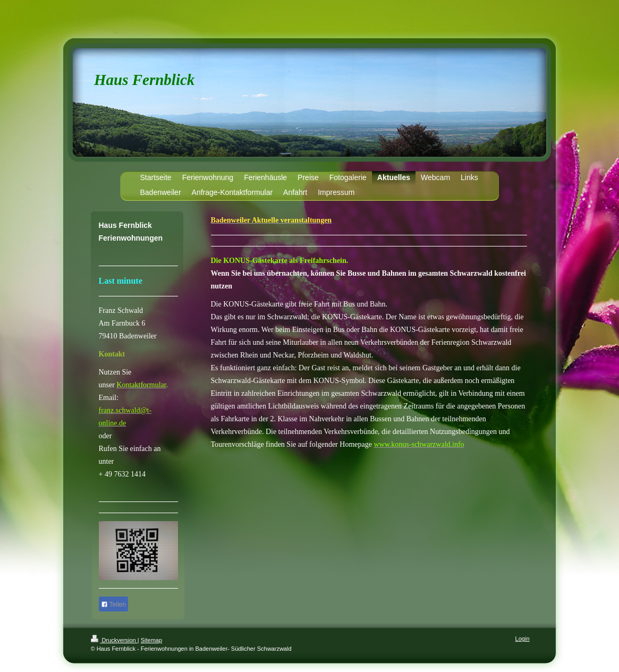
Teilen (113, 605)
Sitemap (151, 640)
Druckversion (114, 640)
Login (523, 639)
